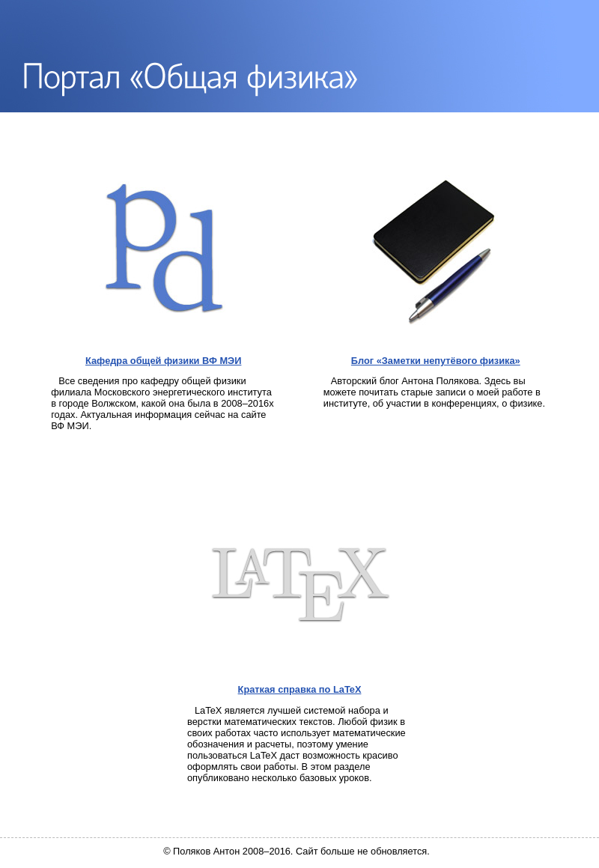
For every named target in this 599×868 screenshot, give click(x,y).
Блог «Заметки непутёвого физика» (436, 361)
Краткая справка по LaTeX (300, 689)
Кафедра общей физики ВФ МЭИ (163, 361)
